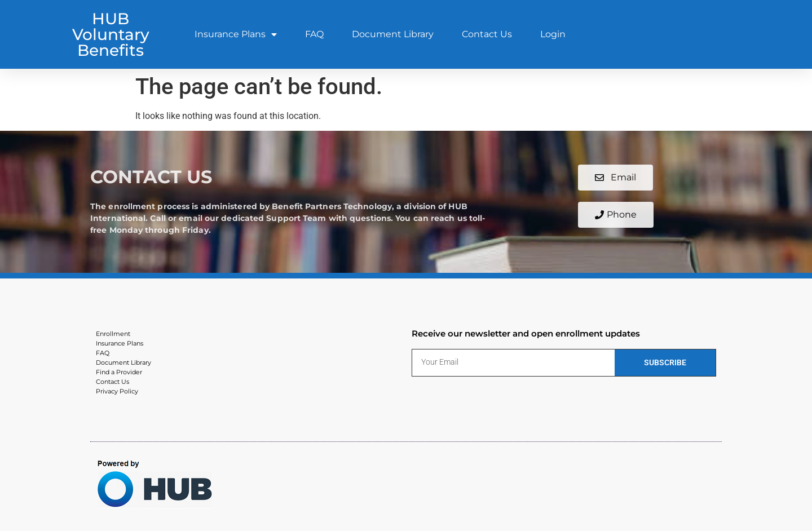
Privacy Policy (117, 391)
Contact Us (487, 34)
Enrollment (113, 334)
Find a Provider (119, 372)
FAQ (314, 34)
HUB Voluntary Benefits (111, 34)
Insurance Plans (236, 34)
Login (553, 34)
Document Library (393, 34)
